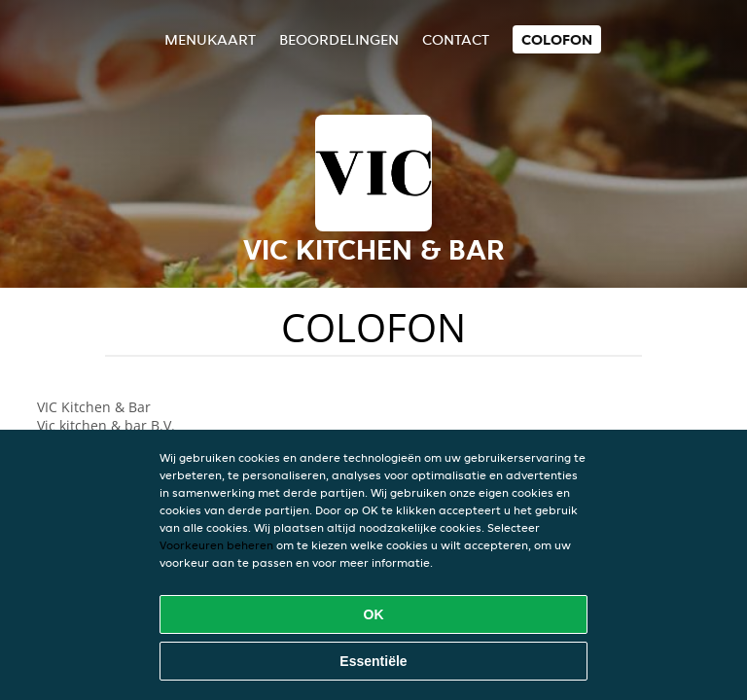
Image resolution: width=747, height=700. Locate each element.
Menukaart (210, 39)
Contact (456, 39)
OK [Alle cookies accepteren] (374, 614)
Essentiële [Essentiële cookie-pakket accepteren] (373, 661)
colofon (557, 39)
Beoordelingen (339, 39)
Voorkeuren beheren (216, 545)
